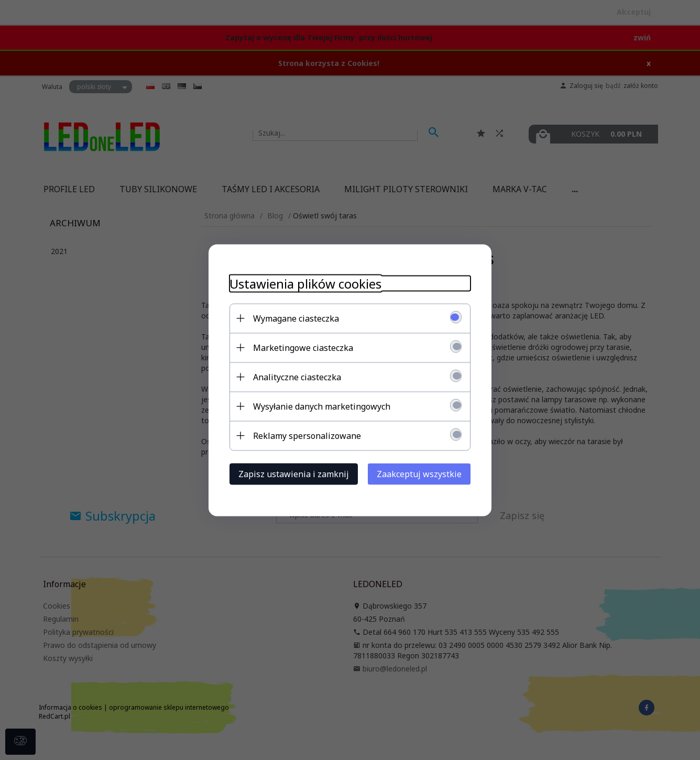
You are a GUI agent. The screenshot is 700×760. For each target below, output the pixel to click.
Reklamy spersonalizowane (307, 435)
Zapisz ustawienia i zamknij (294, 473)
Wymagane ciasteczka (296, 318)
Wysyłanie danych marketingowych (322, 406)
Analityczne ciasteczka (297, 377)
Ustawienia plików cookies (305, 283)
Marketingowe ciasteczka (303, 347)
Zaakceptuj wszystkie (419, 473)
